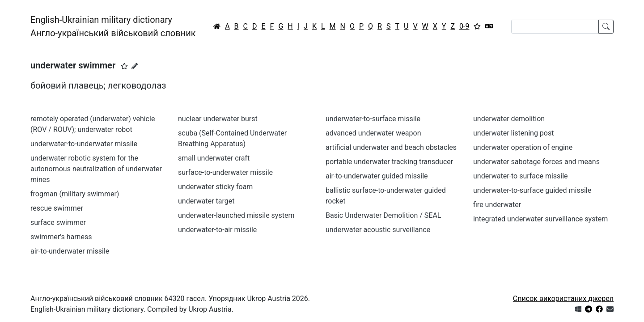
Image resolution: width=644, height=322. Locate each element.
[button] (124, 66)
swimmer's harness (61, 237)
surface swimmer (58, 222)
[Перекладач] (489, 26)
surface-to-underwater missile (225, 172)
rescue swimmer (57, 208)
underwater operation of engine (523, 147)
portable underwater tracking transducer (389, 162)
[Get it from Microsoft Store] (578, 309)
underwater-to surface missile (521, 176)
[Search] (555, 27)
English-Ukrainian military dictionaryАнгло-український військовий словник (113, 26)
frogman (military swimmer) (75, 194)
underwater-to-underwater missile (84, 144)
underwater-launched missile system (236, 215)
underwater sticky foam (215, 187)
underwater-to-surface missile (373, 119)
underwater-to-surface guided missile (532, 190)
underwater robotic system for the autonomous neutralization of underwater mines (96, 169)
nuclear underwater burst (218, 119)
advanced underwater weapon (373, 133)
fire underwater (497, 205)
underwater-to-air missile (217, 230)
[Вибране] (477, 26)
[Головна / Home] (217, 26)
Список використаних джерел (563, 299)
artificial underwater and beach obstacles (391, 147)
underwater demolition (509, 119)
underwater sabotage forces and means (536, 162)
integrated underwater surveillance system (540, 219)
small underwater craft (214, 158)
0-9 (464, 26)
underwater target (206, 201)
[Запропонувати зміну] (135, 66)
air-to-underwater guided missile (377, 176)
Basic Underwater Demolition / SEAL (383, 215)
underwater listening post (513, 133)
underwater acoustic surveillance (378, 230)
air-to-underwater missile (70, 251)
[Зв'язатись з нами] (610, 309)
